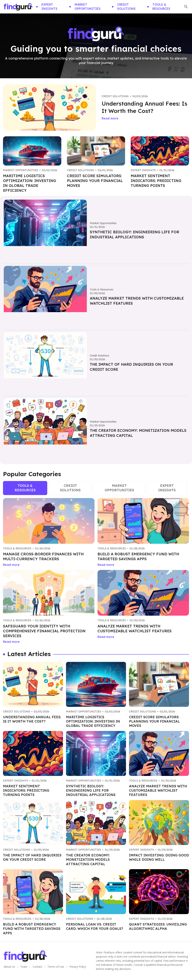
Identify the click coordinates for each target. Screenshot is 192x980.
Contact (37, 967)
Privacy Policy (78, 967)
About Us (9, 967)
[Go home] (18, 7)
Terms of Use (56, 967)
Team (24, 967)
